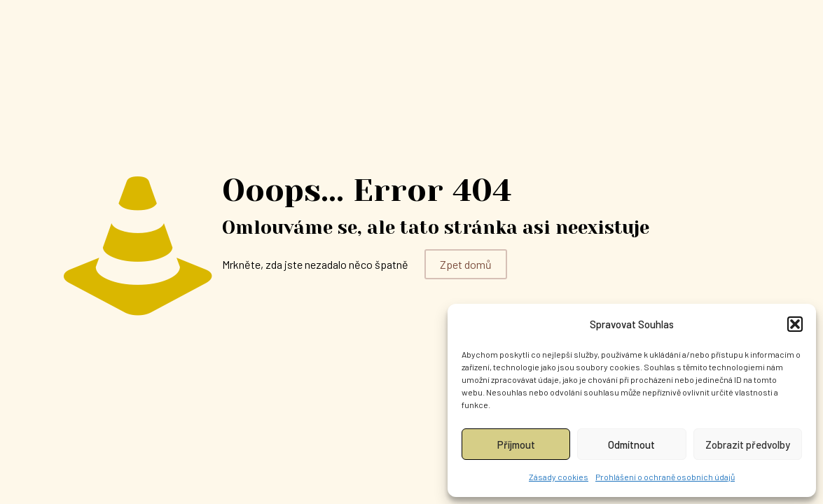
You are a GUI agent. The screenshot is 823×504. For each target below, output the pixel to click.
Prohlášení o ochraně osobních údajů (665, 477)
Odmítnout (631, 444)
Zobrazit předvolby (748, 444)
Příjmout (516, 444)
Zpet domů (466, 264)
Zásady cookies (559, 477)
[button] (795, 324)
